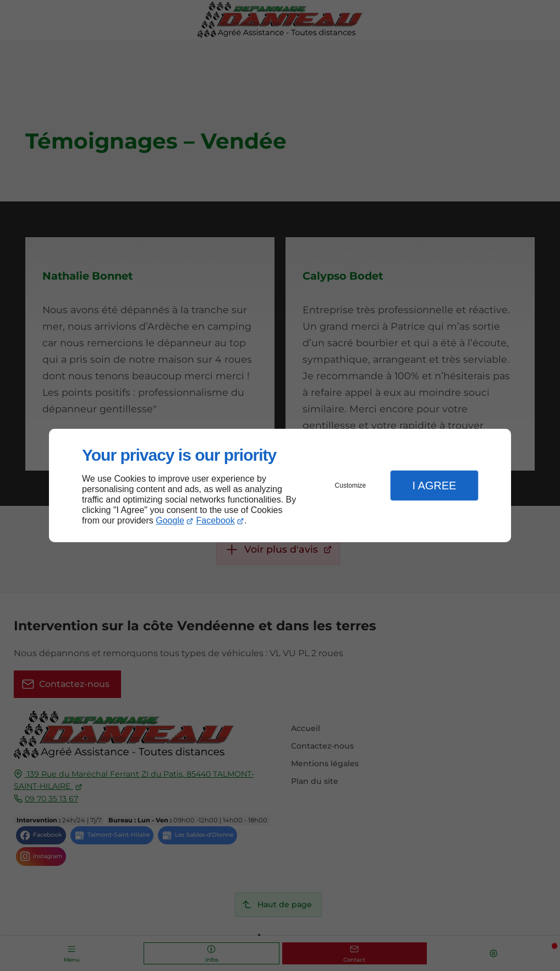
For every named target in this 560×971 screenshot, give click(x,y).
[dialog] (280, 486)
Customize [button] (351, 485)
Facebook (216, 520)
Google (170, 520)
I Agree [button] (434, 485)
